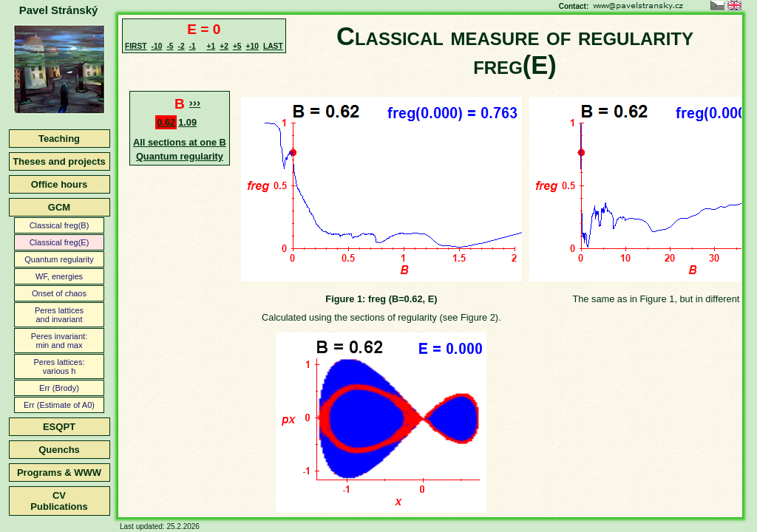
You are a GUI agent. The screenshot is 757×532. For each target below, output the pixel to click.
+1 (211, 46)
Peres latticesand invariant (59, 315)
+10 (252, 46)
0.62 (166, 122)
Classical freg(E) (60, 242)
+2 (224, 46)
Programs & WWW (59, 473)
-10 (157, 46)
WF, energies (59, 276)
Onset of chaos (59, 293)
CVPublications (59, 501)
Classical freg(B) (60, 225)
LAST (273, 46)
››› (195, 102)
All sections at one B (180, 142)
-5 (170, 46)
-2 (181, 46)
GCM (59, 207)
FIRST (136, 46)
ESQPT (59, 427)
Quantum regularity (59, 259)
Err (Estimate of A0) (59, 405)
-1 (193, 46)
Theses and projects (59, 161)
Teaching (59, 139)
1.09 (187, 122)
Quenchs (59, 450)
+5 (237, 46)
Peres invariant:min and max (59, 341)
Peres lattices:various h (59, 366)
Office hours (60, 184)
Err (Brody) (59, 388)
